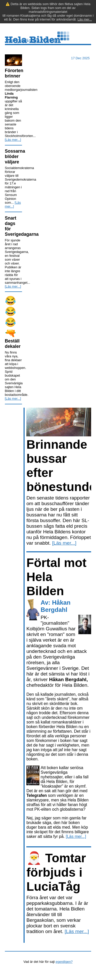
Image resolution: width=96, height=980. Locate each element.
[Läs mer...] (13, 140)
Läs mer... (85, 19)
